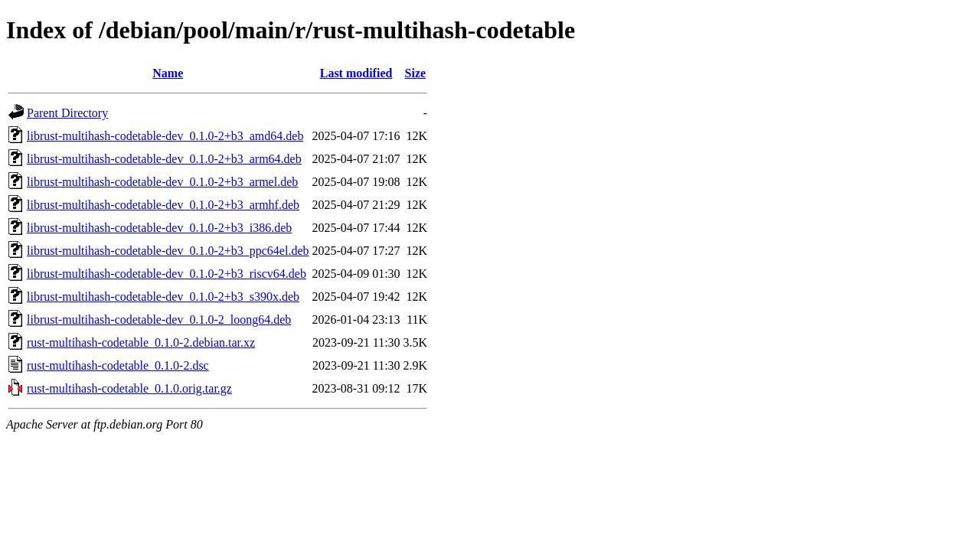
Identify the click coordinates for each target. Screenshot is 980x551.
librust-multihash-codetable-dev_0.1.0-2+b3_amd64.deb (165, 136)
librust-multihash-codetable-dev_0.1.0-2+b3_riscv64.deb (167, 274)
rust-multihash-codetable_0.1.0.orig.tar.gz (129, 388)
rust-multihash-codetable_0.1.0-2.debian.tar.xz (141, 342)
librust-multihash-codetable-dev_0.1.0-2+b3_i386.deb (159, 228)
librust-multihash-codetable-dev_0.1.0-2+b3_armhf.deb (163, 205)
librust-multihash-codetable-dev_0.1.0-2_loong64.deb (159, 320)
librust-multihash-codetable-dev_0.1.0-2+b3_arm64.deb (164, 159)
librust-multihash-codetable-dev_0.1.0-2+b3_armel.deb (162, 182)
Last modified (356, 73)
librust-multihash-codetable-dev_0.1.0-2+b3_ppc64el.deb (168, 251)
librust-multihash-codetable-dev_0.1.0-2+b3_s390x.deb (163, 297)
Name (168, 73)
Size (416, 73)
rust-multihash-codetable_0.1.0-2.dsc (118, 365)
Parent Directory (67, 113)
